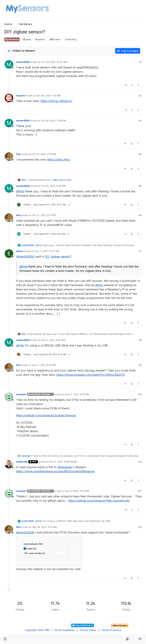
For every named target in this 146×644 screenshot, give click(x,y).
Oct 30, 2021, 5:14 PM (49, 96)
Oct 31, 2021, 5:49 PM (53, 186)
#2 (140, 96)
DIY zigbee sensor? (58, 256)
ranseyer (21, 394)
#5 (140, 186)
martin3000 (23, 62)
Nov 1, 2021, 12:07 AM (47, 251)
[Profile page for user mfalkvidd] (9, 464)
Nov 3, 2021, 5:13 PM (77, 394)
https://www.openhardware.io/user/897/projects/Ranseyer (55, 471)
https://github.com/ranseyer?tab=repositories (99, 501)
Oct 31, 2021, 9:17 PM (44, 215)
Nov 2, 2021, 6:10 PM (44, 365)
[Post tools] (139, 85)
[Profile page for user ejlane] (9, 254)
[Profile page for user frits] (9, 157)
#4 (140, 154)
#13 (140, 527)
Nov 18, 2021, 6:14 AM (45, 527)
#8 (140, 340)
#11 (140, 462)
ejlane (20, 251)
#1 (141, 62)
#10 (140, 394)
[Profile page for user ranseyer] (9, 397)
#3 (140, 121)
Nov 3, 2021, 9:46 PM (61, 462)
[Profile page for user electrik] (9, 98)
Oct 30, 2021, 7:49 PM (54, 121)
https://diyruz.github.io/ (56, 101)
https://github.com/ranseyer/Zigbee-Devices (46, 415)
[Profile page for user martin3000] (9, 64)
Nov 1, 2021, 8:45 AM (53, 340)
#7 (140, 251)
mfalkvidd (22, 462)
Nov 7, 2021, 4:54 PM (77, 491)
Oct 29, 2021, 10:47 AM (54, 62)
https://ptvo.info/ (59, 159)
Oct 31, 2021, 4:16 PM (44, 154)
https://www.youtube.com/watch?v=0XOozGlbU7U (91, 375)
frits (18, 154)
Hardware (12, 39)
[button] (5, 639)
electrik (21, 96)
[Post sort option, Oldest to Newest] (21, 51)
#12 (140, 491)
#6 (140, 215)
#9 (140, 365)
